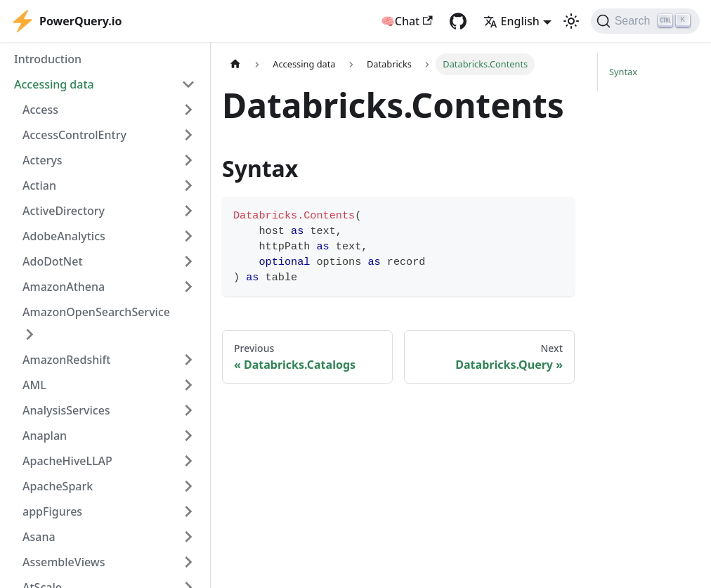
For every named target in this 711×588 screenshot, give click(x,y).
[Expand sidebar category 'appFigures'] (188, 511)
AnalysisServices (66, 410)
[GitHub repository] (458, 21)
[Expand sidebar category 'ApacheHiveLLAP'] (188, 461)
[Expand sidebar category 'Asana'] (188, 537)
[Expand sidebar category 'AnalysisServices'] (188, 410)
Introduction (48, 59)
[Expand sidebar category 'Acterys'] (188, 160)
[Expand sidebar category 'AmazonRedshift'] (188, 360)
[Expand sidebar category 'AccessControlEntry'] (188, 135)
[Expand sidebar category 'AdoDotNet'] (188, 261)
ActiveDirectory (64, 211)
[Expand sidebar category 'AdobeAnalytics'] (188, 236)
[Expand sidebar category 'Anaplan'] (188, 436)
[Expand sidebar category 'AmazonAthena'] (188, 287)
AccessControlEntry (74, 135)
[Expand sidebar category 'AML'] (188, 385)
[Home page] (235, 64)
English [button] (511, 21)
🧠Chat (407, 21)
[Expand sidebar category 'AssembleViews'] (188, 562)
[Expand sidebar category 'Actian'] (188, 185)
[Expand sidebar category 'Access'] (188, 110)
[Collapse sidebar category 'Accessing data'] (188, 84)
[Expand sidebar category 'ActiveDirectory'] (188, 211)
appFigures (52, 511)
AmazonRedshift (66, 360)
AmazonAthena (64, 287)
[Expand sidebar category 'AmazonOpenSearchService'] (30, 334)
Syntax (623, 72)
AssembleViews (64, 562)
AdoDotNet (53, 261)
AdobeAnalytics (64, 236)
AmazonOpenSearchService (96, 312)
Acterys (43, 160)
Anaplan (45, 436)
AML (34, 385)
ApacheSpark (58, 486)
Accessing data (54, 84)
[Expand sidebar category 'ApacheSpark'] (188, 486)
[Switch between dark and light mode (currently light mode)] (571, 21)
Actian (39, 185)
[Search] (645, 21)
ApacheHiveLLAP (67, 461)
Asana (39, 537)
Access (40, 110)
